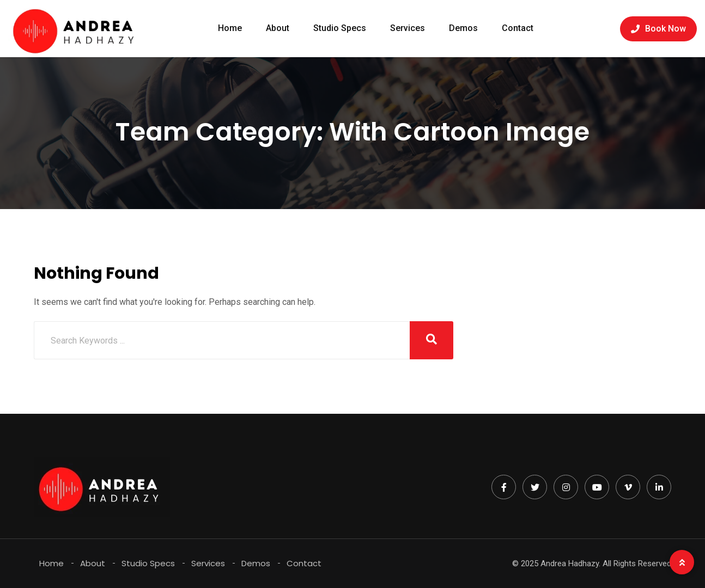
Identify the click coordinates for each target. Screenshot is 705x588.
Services (408, 28)
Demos (463, 28)
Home (230, 28)
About (278, 28)
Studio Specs (340, 28)
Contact (518, 28)
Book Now (658, 29)
